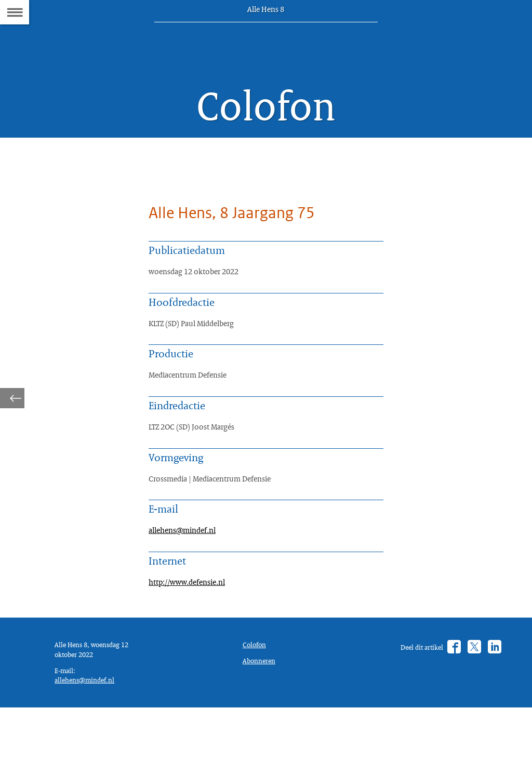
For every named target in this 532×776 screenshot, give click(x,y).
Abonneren (261, 724)
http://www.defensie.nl (192, 635)
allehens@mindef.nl (187, 578)
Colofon (257, 705)
